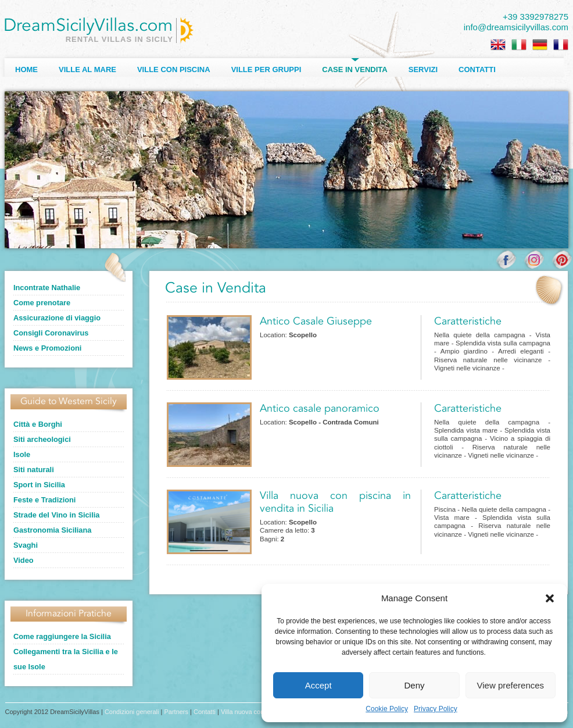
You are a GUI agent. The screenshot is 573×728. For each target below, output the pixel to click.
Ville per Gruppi (266, 69)
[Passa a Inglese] (498, 45)
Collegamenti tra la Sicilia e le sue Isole (66, 659)
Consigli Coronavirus (51, 333)
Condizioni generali (132, 712)
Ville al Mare (87, 69)
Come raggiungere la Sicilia (62, 636)
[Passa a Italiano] (519, 45)
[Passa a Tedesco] (540, 45)
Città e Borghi (38, 424)
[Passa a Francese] (561, 45)
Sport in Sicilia (39, 485)
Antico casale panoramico (320, 409)
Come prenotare (42, 303)
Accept (318, 685)
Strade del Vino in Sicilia (56, 515)
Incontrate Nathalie (47, 288)
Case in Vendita (354, 69)
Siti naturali (34, 470)
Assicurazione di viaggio (57, 318)
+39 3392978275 (536, 17)
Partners (176, 712)
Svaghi (26, 545)
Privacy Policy (436, 709)
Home (26, 69)
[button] (550, 598)
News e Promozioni (47, 348)
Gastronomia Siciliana (52, 530)
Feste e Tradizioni (44, 500)
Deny (414, 685)
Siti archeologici (42, 439)
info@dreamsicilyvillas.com (516, 27)
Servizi (423, 69)
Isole (22, 454)
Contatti (477, 69)
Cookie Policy (387, 709)
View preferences (511, 685)
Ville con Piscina (174, 69)
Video (24, 560)
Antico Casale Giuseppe (316, 322)
